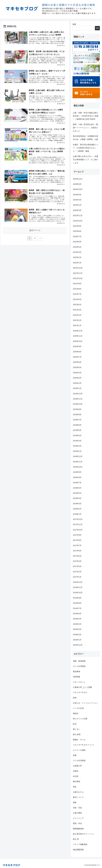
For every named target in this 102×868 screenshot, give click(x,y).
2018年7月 (77, 483)
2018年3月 (77, 504)
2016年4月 (77, 624)
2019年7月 (77, 420)
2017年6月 (77, 551)
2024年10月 (78, 189)
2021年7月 (77, 294)
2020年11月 (78, 336)
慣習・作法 (77, 823)
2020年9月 (77, 346)
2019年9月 (77, 409)
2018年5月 (77, 493)
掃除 (75, 803)
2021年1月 (77, 325)
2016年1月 (77, 640)
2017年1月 (77, 577)
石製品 (76, 771)
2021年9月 (77, 284)
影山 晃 (76, 839)
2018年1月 (77, 514)
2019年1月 (77, 451)
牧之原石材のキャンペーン (84, 834)
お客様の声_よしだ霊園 (82, 687)
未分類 (76, 776)
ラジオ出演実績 (79, 761)
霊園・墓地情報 (79, 661)
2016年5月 (77, 619)
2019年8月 (77, 415)
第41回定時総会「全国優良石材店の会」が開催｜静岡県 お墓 (86, 138)
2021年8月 (77, 289)
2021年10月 (78, 278)
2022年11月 (78, 216)
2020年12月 (78, 331)
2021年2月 (77, 320)
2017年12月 (78, 519)
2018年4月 (77, 498)
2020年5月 (77, 367)
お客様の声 (77, 766)
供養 (75, 755)
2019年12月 (78, 394)
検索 (74, 24)
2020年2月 (77, 383)
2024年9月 (77, 195)
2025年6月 (77, 184)
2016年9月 (77, 598)
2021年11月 (78, 273)
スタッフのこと (79, 682)
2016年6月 (77, 614)
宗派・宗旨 (77, 808)
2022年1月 (77, 263)
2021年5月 (77, 305)
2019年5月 (77, 430)
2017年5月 (77, 556)
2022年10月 (78, 221)
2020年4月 (77, 373)
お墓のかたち (78, 792)
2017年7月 (77, 546)
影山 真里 (77, 734)
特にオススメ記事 (80, 719)
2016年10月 (78, 593)
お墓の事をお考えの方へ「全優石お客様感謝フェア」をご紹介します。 (85, 160)
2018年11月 (78, 462)
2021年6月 (77, 299)
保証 (75, 787)
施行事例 (76, 782)
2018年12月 (78, 456)
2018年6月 (77, 488)
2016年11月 (78, 587)
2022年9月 (77, 226)
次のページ (35, 233)
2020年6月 (77, 362)
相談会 (76, 713)
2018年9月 (77, 472)
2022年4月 (77, 247)
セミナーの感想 (79, 750)
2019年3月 (77, 441)
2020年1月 (77, 388)
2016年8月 (77, 603)
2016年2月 (77, 635)
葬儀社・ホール (79, 740)
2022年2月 (77, 257)
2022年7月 (77, 237)
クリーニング (78, 818)
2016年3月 (77, 629)
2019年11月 (78, 399)
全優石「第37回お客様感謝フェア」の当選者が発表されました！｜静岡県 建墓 (86, 148)
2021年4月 (77, 310)
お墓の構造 (77, 813)
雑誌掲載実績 (78, 850)
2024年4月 (77, 200)
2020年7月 (77, 357)
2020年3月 (77, 378)
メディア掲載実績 (80, 844)
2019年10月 (78, 404)
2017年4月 (77, 561)
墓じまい (76, 729)
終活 (75, 724)
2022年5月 (77, 242)
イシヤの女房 (78, 708)
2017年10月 (78, 530)
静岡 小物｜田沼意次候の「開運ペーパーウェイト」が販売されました (85, 128)
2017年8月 (77, 540)
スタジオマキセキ (80, 692)
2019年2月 (77, 446)
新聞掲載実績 (78, 829)
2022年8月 (77, 231)
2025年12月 (78, 179)
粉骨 (75, 698)
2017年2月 (77, 572)
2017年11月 (78, 525)
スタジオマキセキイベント (84, 745)
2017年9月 (77, 535)
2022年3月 (77, 252)
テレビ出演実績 (79, 666)
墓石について (78, 797)
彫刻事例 (76, 672)
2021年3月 (77, 315)
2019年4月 (77, 436)
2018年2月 (77, 509)
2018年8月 (77, 477)
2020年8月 (77, 352)
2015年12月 (78, 645)
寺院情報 (76, 677)
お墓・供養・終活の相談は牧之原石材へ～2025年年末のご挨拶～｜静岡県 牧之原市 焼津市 (86, 116)
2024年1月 (77, 205)
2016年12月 (78, 582)
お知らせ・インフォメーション (85, 703)
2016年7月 (77, 608)
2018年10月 (78, 467)
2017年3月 (77, 566)
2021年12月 (78, 268)
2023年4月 (77, 210)
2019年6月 (77, 425)
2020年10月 (78, 341)
